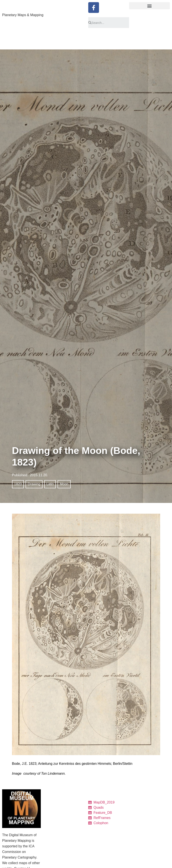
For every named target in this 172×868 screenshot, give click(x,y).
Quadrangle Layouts (59, 848)
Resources (52, 843)
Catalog (50, 807)
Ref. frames (53, 837)
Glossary (51, 858)
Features (51, 827)
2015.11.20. (39, 475)
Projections (53, 853)
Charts (49, 817)
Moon (64, 484)
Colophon (52, 832)
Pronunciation (54, 863)
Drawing (34, 484)
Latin (50, 484)
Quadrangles (54, 822)
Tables (49, 812)
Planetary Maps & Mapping (23, 15)
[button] (149, 6)
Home (49, 801)
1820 (18, 484)
